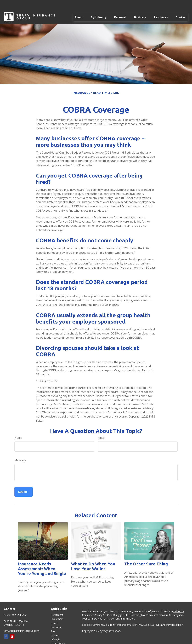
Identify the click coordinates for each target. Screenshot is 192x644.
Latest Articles (59, 633)
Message (20, 450)
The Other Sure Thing (146, 554)
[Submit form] (24, 482)
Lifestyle (55, 629)
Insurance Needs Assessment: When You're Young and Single (42, 558)
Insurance (56, 617)
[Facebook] (6, 626)
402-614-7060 (19, 605)
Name (18, 427)
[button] (79, 7)
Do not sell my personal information (114, 608)
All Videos (56, 637)
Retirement (57, 605)
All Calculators (59, 642)
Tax (53, 621)
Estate (54, 613)
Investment (57, 609)
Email (101, 427)
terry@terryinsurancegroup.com (21, 620)
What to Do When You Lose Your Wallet (93, 556)
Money (55, 625)
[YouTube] (12, 626)
